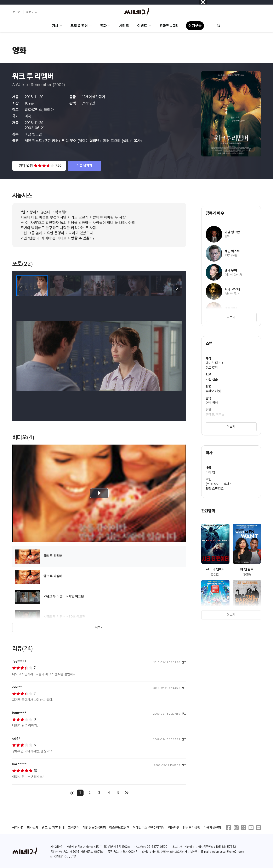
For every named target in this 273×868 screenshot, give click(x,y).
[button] (177, 288)
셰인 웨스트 (34, 141)
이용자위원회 (212, 828)
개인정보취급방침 (95, 828)
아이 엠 (210, 472)
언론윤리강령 (192, 828)
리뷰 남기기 (84, 165)
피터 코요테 (112, 141)
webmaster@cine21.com (228, 852)
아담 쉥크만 (34, 134)
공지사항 (18, 828)
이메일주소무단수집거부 (149, 828)
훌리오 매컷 (213, 391)
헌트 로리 (212, 368)
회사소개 (33, 828)
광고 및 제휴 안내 (53, 828)
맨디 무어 (70, 141)
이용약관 (174, 828)
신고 (184, 662)
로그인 (17, 12)
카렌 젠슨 (212, 379)
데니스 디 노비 (215, 363)
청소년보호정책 (119, 828)
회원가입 (32, 12)
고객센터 (74, 828)
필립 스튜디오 (215, 489)
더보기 (99, 627)
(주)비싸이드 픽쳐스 (219, 484)
